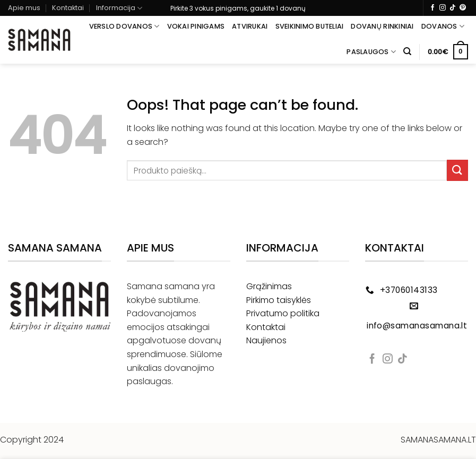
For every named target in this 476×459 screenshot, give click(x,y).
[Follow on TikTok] (453, 8)
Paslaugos (371, 52)
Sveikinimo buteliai (310, 26)
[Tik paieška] (407, 51)
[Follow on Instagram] (443, 8)
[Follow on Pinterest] (463, 8)
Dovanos (443, 26)
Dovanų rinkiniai (382, 26)
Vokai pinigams (196, 26)
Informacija (119, 8)
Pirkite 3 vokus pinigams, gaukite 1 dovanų (238, 8)
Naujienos (266, 340)
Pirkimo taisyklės (279, 300)
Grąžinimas (269, 286)
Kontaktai (68, 8)
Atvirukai (250, 26)
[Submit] (457, 170)
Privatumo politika (283, 313)
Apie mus (24, 8)
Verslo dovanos (124, 26)
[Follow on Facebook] (432, 8)
